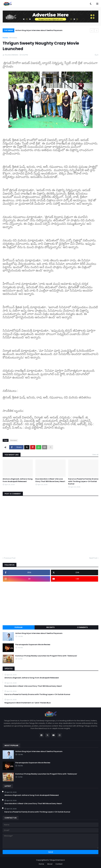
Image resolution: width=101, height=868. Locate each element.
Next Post (93, 558)
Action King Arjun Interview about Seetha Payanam (39, 30)
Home (5, 38)
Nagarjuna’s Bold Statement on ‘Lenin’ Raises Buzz (28, 703)
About (50, 864)
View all (95, 455)
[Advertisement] (50, 603)
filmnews (13, 38)
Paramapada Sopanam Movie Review (33, 645)
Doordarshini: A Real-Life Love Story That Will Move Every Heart (50, 480)
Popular (19, 627)
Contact (59, 864)
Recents (50, 627)
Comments (82, 627)
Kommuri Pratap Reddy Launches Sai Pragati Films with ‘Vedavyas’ (46, 656)
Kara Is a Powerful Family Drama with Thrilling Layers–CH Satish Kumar (83, 481)
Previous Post (10, 558)
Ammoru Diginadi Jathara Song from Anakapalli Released (18, 480)
